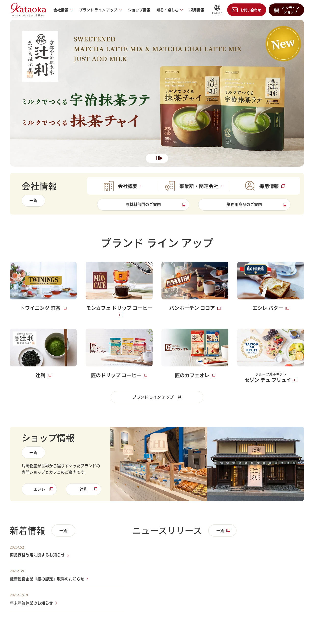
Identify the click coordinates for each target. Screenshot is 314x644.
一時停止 (158, 159)
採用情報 (197, 10)
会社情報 (61, 10)
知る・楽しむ (168, 10)
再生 (161, 159)
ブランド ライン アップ (98, 10)
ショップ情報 (139, 10)
